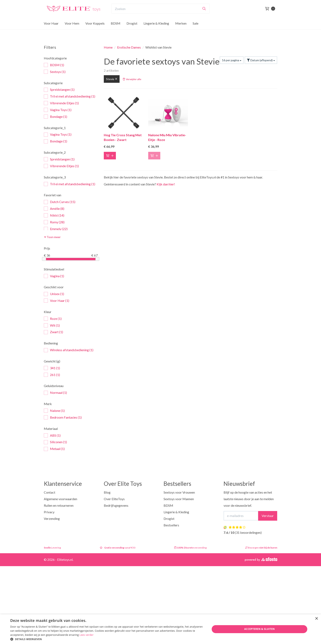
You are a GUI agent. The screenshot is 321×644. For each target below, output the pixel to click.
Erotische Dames (129, 47)
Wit (52, 325)
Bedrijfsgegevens (116, 505)
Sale (196, 31)
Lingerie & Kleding (156, 31)
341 (52, 368)
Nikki (54, 215)
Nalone (54, 411)
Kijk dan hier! (166, 184)
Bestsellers (171, 525)
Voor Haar (51, 31)
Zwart (53, 332)
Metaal (54, 449)
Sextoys (55, 72)
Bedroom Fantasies (63, 417)
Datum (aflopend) (261, 60)
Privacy (49, 512)
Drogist (132, 31)
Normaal (55, 393)
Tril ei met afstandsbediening (70, 96)
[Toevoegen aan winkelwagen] (110, 156)
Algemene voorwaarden (60, 499)
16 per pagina (232, 60)
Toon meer (52, 237)
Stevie (112, 79)
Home (108, 47)
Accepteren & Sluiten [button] (259, 629)
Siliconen (55, 442)
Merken (181, 31)
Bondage (55, 117)
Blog (107, 492)
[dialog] (160, 629)
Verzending (52, 518)
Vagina (54, 276)
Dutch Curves (60, 202)
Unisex (54, 294)
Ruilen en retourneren (59, 505)
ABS (52, 436)
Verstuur (268, 516)
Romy (54, 222)
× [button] (316, 619)
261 (52, 375)
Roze (53, 319)
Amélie (54, 209)
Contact (50, 492)
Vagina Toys (58, 110)
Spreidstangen (59, 90)
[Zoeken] (204, 17)
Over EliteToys (114, 499)
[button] (107, 639)
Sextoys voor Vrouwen (179, 492)
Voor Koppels (95, 31)
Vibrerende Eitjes (61, 103)
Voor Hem (72, 31)
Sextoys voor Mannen (179, 499)
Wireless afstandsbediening (69, 350)
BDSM (116, 31)
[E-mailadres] (241, 516)
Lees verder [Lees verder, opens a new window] (86, 635)
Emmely (56, 229)
